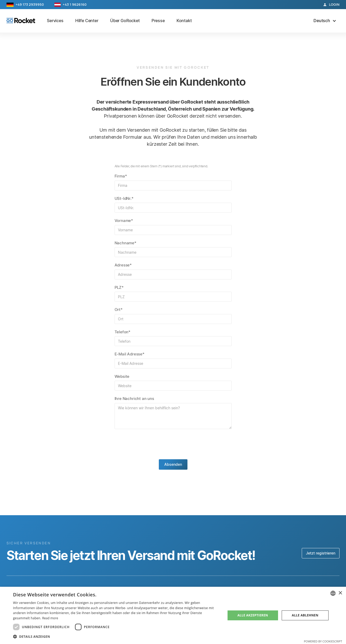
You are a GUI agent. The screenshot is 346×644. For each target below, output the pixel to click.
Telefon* (123, 332)
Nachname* (125, 243)
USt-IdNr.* (124, 198)
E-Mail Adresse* (130, 354)
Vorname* (124, 221)
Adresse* (123, 265)
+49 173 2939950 (30, 4)
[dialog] (173, 615)
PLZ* (119, 287)
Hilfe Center (87, 21)
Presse (158, 21)
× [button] (340, 593)
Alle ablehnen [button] (305, 615)
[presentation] (173, 444)
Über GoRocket (125, 21)
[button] (325, 21)
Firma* (121, 176)
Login (334, 4)
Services (55, 21)
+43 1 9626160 (75, 4)
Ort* (119, 310)
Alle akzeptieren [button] (253, 615)
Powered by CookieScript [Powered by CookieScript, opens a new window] (323, 641)
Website (122, 376)
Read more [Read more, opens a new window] (50, 618)
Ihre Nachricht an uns (134, 398)
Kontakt (184, 21)
